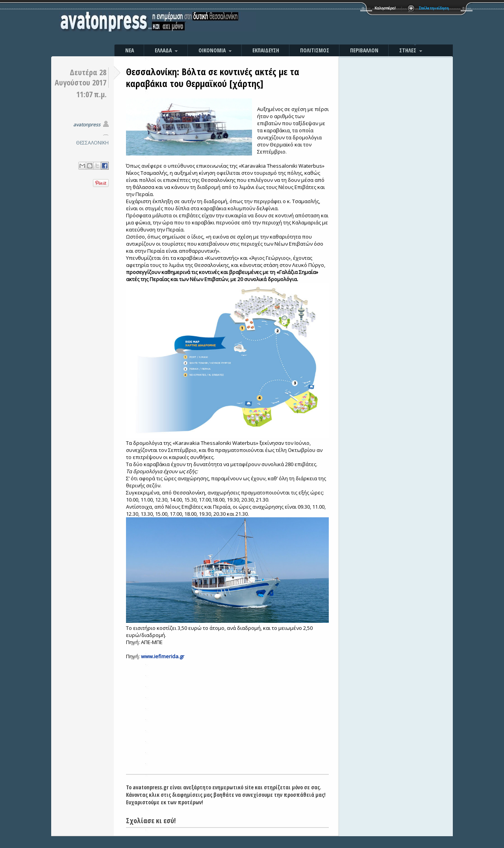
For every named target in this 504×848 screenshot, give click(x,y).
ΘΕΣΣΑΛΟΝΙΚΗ (92, 143)
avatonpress (87, 125)
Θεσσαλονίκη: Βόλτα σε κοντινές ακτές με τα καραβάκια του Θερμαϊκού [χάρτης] (213, 77)
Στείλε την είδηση (434, 8)
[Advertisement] (337, 24)
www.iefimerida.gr (163, 656)
